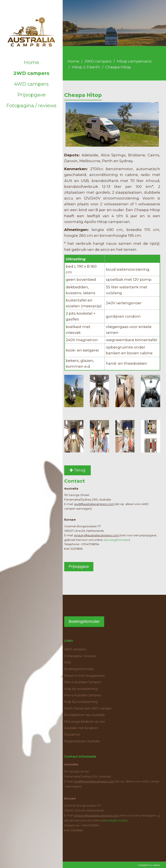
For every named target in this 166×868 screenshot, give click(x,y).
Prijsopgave (31, 95)
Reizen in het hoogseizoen (85, 676)
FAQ (68, 662)
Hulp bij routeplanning (81, 689)
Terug (77, 470)
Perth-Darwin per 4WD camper (88, 708)
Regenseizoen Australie (82, 741)
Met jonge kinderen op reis (85, 722)
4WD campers (31, 84)
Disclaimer (72, 735)
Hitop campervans (134, 61)
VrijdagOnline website (149, 865)
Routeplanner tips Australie (85, 715)
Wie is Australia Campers (83, 682)
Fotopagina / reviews (31, 106)
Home (31, 62)
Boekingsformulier (84, 622)
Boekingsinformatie (79, 669)
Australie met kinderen (81, 728)
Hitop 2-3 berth (86, 67)
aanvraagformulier (116, 540)
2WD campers (31, 73)
